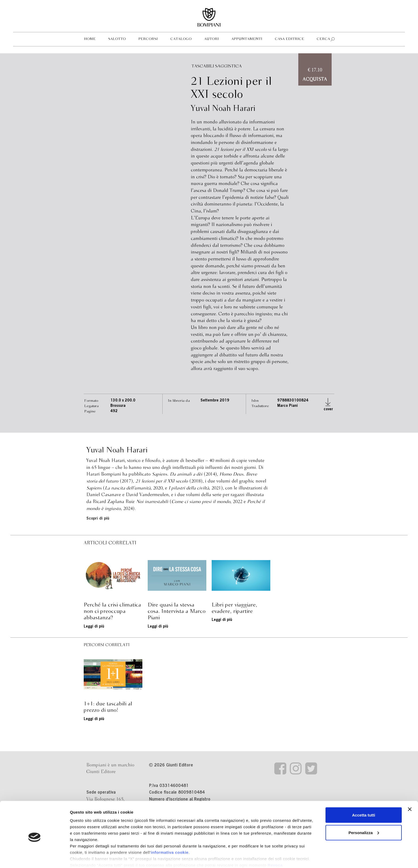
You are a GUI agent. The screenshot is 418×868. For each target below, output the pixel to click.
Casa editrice (290, 39)
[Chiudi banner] (410, 787)
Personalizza (364, 811)
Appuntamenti (247, 39)
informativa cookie (170, 831)
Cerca (323, 39)
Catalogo (181, 39)
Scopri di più (98, 519)
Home (90, 39)
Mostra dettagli (84, 857)
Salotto (117, 39)
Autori (212, 39)
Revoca (275, 843)
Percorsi (148, 39)
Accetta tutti (364, 793)
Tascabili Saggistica (217, 66)
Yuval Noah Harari (223, 109)
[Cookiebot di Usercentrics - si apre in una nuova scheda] (35, 858)
